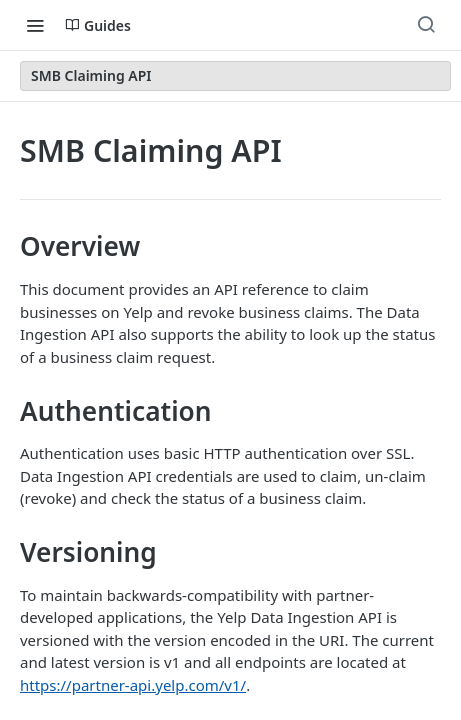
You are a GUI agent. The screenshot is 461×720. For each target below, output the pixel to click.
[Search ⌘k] (426, 25)
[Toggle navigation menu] (35, 25)
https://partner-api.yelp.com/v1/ (133, 685)
